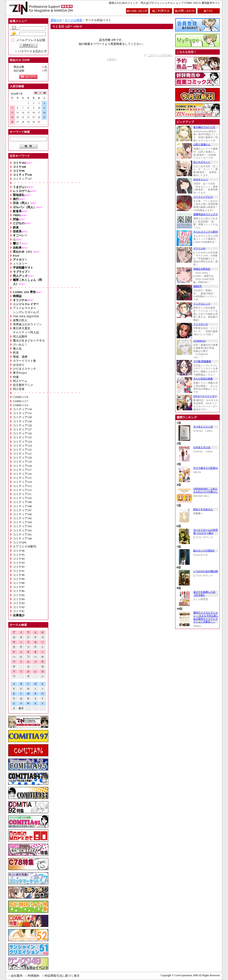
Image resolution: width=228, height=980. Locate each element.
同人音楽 (19, 389)
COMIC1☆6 (21, 405)
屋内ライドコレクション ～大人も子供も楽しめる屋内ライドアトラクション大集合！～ (206, 617)
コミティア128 (22, 425)
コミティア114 (22, 482)
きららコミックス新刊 (206, 232)
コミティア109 (22, 502)
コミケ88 (19, 583)
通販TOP (56, 20)
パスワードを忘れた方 (33, 51)
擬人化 (17, 348)
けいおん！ (20, 344)
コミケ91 (19, 571)
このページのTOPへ (160, 55)
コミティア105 (22, 518)
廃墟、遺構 (20, 357)
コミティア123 (22, 446)
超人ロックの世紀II (204, 551)
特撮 (16, 377)
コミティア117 (22, 470)
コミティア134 (22, 409)
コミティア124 (22, 442)
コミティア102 (22, 530)
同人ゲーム (20, 381)
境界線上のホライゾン (27, 324)
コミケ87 (19, 587)
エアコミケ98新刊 (24, 546)
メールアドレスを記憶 (31, 40)
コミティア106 (22, 514)
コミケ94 (19, 559)
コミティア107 (22, 510)
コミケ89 (19, 579)
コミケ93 (19, 563)
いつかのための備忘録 (206, 571)
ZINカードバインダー (205, 396)
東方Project (20, 373)
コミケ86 (19, 591)
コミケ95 (19, 555)
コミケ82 (19, 607)
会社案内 (17, 976)
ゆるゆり (19, 365)
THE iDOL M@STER (26, 316)
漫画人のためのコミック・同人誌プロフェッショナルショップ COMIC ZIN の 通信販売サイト (164, 3)
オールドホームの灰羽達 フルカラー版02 (206, 532)
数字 (21, 708)
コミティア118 (22, 466)
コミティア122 (22, 450)
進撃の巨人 (20, 320)
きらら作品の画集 (203, 379)
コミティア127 (22, 429)
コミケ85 (19, 595)
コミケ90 (19, 575)
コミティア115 (22, 478)
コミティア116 (22, 474)
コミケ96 (19, 551)
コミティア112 (22, 490)
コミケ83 (19, 603)
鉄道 (16, 352)
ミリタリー (20, 264)
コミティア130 (22, 417)
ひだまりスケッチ (24, 369)
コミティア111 (22, 494)
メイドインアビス (203, 197)
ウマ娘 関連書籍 (202, 361)
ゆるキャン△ (201, 179)
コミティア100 (22, 538)
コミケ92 (19, 567)
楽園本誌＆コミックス (206, 214)
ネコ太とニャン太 (203, 427)
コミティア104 (22, 522)
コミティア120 (22, 458)
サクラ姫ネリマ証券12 (206, 468)
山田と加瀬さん (202, 145)
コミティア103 (22, 526)
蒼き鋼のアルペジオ (204, 127)
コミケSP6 (20, 542)
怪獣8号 (197, 286)
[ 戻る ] (112, 59)
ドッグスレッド (202, 304)
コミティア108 (22, 506)
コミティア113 (22, 486)
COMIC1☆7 (21, 401)
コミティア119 (22, 462)
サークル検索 (73, 20)
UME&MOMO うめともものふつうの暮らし (206, 490)
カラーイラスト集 (24, 361)
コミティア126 (22, 433)
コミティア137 (22, 179)
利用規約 (34, 976)
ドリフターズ (201, 324)
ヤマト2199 (199, 248)
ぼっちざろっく (202, 162)
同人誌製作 (20, 336)
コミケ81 (19, 611)
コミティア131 (22, 413)
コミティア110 (22, 498)
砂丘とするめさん (203, 509)
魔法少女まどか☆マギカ (29, 340)
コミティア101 (22, 534)
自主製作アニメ (23, 385)
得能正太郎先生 (202, 269)
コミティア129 (22, 421)
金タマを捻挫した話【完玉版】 (204, 594)
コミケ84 (19, 599)
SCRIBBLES (199, 341)
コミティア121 (22, 454)
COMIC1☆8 (21, 397)
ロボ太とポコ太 (202, 447)
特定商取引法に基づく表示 (62, 976)
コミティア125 (22, 437)
